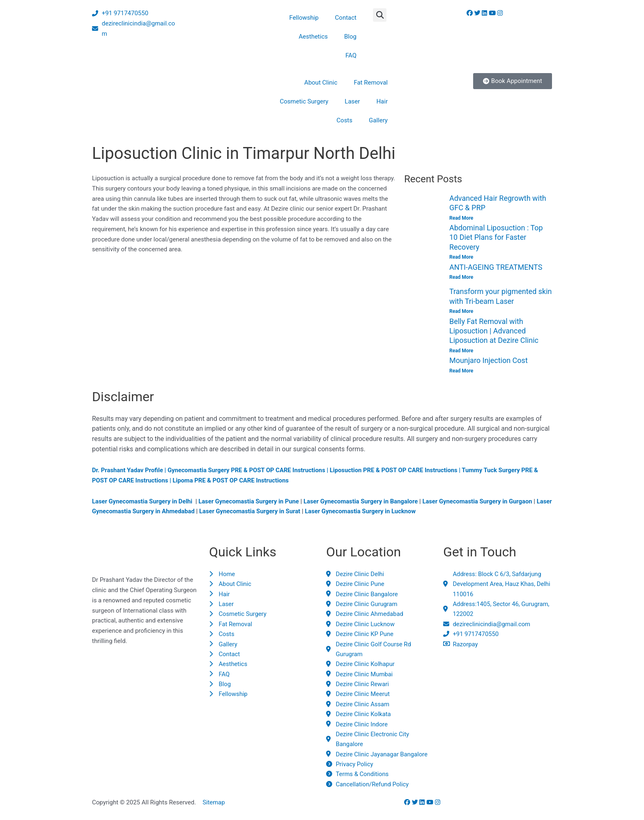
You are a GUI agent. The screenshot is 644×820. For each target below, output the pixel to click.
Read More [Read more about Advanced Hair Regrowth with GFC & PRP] (461, 218)
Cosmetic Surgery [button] (304, 101)
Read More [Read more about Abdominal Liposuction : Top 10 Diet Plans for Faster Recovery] (461, 257)
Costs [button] (344, 120)
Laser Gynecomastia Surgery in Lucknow (383, 512)
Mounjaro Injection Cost (489, 361)
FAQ (351, 55)
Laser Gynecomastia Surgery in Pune (251, 502)
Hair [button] (382, 101)
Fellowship (304, 18)
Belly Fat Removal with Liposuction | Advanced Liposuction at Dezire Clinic (494, 331)
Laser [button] (352, 101)
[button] (380, 15)
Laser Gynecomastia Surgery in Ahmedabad (154, 512)
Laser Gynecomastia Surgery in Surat (271, 512)
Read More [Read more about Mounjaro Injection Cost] (461, 371)
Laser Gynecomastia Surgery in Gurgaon (483, 502)
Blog (350, 37)
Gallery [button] (378, 120)
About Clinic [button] (321, 83)
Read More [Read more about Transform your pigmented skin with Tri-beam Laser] (461, 312)
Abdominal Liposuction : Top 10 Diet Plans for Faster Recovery (496, 237)
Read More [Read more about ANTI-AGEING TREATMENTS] (461, 278)
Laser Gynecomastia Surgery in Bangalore (365, 502)
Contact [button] (346, 18)
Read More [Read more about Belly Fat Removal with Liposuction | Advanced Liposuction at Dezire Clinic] (461, 351)
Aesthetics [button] (313, 37)
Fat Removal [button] (371, 83)
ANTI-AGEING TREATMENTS (496, 267)
